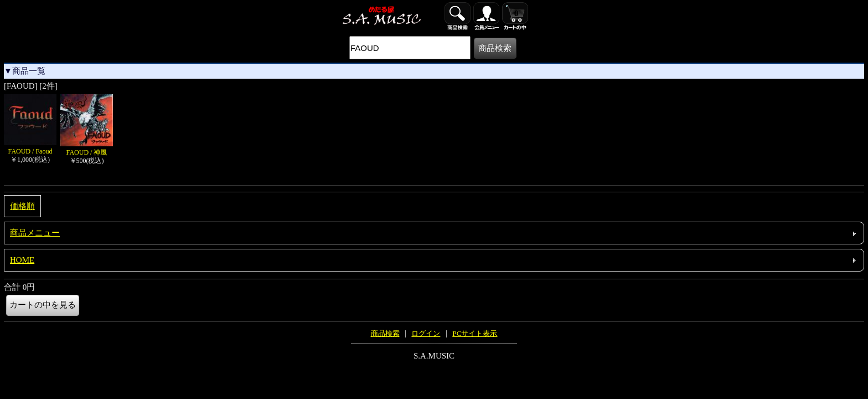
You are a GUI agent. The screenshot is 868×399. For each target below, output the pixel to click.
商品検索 (385, 333)
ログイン (426, 333)
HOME (22, 260)
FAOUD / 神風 (87, 148)
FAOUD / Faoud (30, 147)
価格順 (22, 206)
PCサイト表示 (475, 333)
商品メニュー (35, 233)
